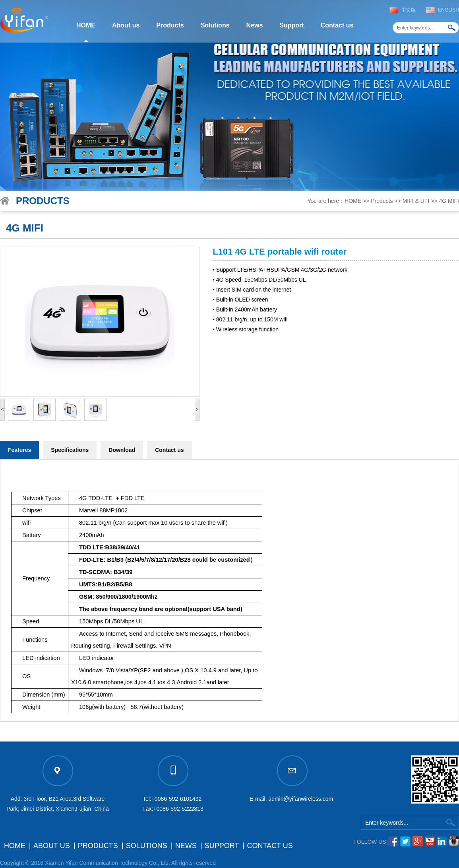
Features (19, 450)
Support (291, 25)
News (255, 25)
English (448, 10)
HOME (86, 25)
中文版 (409, 10)
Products (170, 25)
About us (126, 25)
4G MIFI (449, 201)
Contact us (337, 25)
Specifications (70, 450)
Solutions (215, 25)
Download (122, 450)
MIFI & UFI (416, 201)
